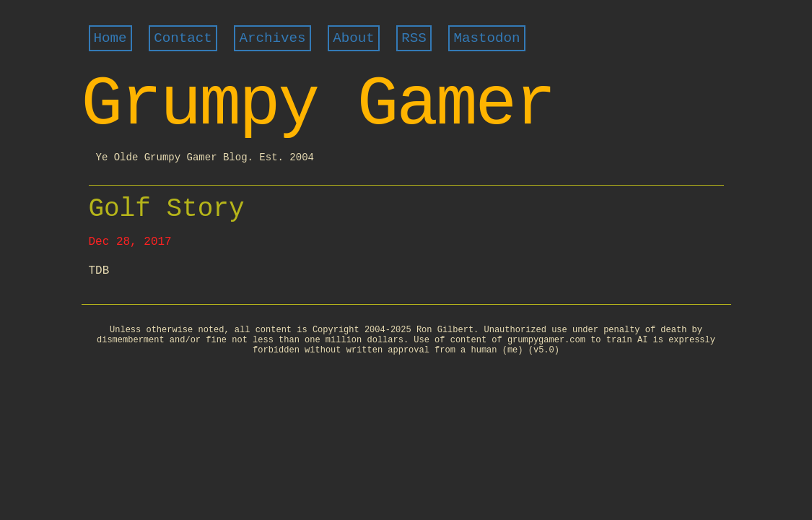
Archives (272, 38)
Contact (183, 38)
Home (110, 38)
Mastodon (486, 38)
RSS (414, 38)
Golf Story (167, 209)
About (354, 38)
